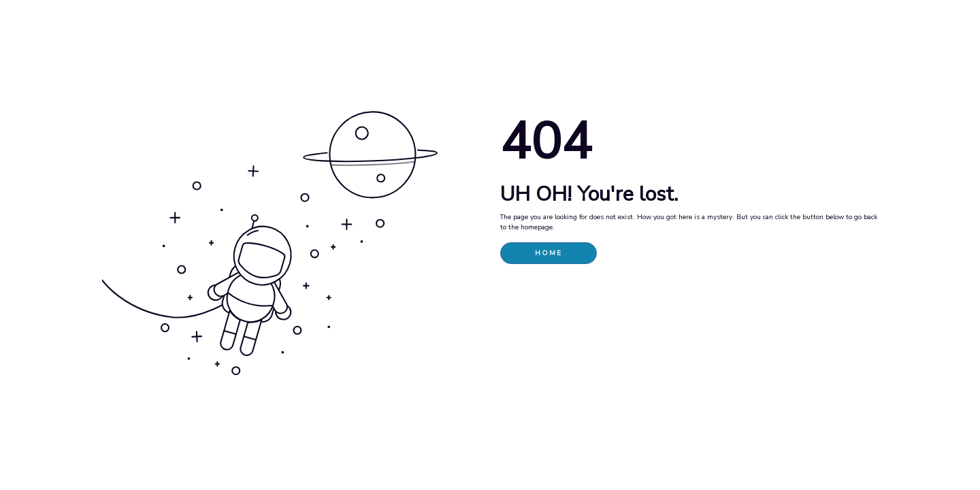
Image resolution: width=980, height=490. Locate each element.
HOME (549, 253)
